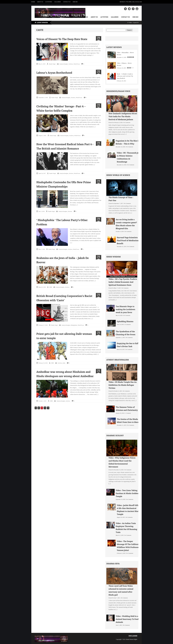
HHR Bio (75, 2)
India (64, 363)
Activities (49, 2)
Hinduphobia (74, 325)
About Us (40, 2)
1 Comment (128, 413)
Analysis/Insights (64, 64)
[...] (92, 55)
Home (33, 2)
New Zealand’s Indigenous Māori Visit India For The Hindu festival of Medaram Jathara (123, 116)
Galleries (57, 2)
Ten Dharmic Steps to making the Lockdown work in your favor (125, 309)
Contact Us (67, 2)
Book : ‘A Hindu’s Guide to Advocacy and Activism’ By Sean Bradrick (125, 76)
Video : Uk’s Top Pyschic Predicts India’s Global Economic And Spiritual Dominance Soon (123, 282)
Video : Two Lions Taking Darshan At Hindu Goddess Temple (127, 493)
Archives (71, 64)
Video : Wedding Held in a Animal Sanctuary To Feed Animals (127, 619)
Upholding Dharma (125, 321)
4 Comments (128, 324)
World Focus (77, 64)
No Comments (127, 122)
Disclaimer (133, 636)
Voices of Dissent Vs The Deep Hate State (62, 39)
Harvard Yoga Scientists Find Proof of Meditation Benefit (128, 240)
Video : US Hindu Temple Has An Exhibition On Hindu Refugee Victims (123, 385)
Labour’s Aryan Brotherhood (54, 73)
